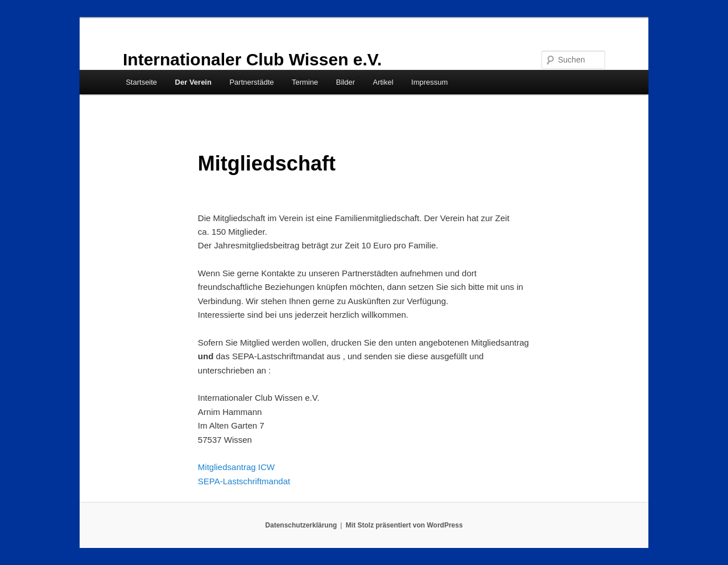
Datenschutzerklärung (301, 525)
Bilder (346, 82)
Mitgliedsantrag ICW (236, 467)
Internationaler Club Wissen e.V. (252, 59)
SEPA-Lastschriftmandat (244, 481)
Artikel (383, 82)
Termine (305, 82)
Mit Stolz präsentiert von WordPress (404, 525)
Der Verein (193, 82)
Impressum (429, 82)
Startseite (141, 82)
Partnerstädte (251, 82)
